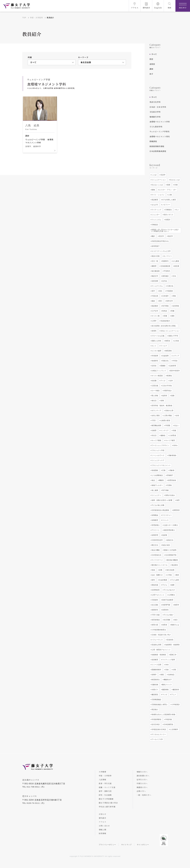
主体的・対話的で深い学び (161, 635)
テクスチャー (167, 515)
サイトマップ (126, 845)
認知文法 (170, 540)
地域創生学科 (155, 117)
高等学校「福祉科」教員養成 (162, 406)
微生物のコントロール (159, 565)
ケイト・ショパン (158, 195)
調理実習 (176, 510)
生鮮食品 (171, 675)
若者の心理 (169, 411)
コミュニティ (156, 495)
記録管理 (173, 366)
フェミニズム (156, 220)
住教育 (154, 430)
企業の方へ (141, 791)
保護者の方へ (142, 787)
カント (154, 346)
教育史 (168, 341)
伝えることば (175, 180)
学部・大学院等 (36, 18)
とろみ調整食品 (157, 475)
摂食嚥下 (170, 475)
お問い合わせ (104, 826)
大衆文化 (170, 286)
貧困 (168, 185)
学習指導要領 (156, 719)
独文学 (170, 236)
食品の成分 (166, 545)
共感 (176, 185)
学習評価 (168, 719)
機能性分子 (168, 680)
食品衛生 (175, 565)
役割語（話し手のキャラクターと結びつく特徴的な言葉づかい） (165, 230)
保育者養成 (155, 620)
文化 (174, 276)
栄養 (162, 401)
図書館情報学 (156, 670)
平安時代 (167, 271)
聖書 (173, 311)
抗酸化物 (155, 685)
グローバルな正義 (158, 336)
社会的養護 (163, 580)
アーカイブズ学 (157, 739)
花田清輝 (155, 281)
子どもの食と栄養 (158, 505)
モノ (177, 210)
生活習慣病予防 (171, 555)
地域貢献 (155, 470)
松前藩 (154, 381)
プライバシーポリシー (107, 845)
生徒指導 (165, 356)
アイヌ (163, 381)
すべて (154, 54)
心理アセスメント (158, 595)
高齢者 (172, 470)
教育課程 (168, 351)
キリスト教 (155, 316)
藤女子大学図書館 (106, 799)
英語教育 (155, 200)
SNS (167, 665)
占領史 (176, 341)
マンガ (164, 695)
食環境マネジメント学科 (160, 122)
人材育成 (173, 435)
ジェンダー (155, 215)
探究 (153, 580)
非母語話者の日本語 (159, 729)
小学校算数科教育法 (159, 630)
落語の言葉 (155, 256)
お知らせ (102, 814)
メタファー (166, 205)
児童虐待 (155, 600)
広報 (164, 470)
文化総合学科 (155, 112)
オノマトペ (168, 256)
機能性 (161, 480)
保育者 (164, 625)
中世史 (175, 361)
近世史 (154, 366)
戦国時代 (165, 261)
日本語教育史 (168, 724)
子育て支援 (155, 615)
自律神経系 (155, 590)
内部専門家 (166, 605)
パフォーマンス (157, 640)
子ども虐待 (175, 580)
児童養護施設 (156, 700)
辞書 (165, 316)
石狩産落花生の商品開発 (160, 510)
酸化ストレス (167, 685)
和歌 (174, 296)
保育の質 (155, 625)
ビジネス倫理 (156, 351)
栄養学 (154, 675)
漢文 (160, 291)
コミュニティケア (158, 460)
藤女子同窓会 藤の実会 (108, 803)
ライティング (156, 210)
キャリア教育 (170, 440)
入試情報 (102, 780)
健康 (173, 585)
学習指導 (155, 356)
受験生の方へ (142, 772)
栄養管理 (155, 535)
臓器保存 (176, 690)
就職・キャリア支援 (107, 787)
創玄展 (176, 266)
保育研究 (165, 610)
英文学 (161, 236)
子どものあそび (169, 590)
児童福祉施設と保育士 (159, 704)
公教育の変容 (165, 421)
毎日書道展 (155, 271)
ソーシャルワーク (158, 455)
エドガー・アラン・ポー (168, 190)
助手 (151, 74)
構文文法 (155, 545)
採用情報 (102, 833)
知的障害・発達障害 (172, 645)
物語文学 (155, 276)
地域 (153, 570)
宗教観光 (168, 210)
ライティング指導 (168, 660)
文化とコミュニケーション (170, 331)
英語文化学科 (155, 102)
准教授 (152, 64)
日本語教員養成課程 (158, 151)
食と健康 (155, 490)
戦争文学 (169, 301)
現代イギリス (168, 215)
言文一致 (155, 261)
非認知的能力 (165, 321)
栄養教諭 (155, 515)
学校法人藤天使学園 (107, 807)
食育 (178, 500)
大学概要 (102, 772)
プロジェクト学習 (158, 450)
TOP (24, 18)
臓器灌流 (155, 695)
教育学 (176, 605)
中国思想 (169, 291)
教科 (177, 575)
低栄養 (164, 535)
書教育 (154, 266)
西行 (160, 301)
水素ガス (155, 690)
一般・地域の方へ (144, 795)
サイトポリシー (143, 845)
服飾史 (163, 435)
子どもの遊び (168, 615)
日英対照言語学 (157, 540)
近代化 (164, 281)
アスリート (155, 530)
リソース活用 (156, 665)
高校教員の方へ (143, 776)
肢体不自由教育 (168, 600)
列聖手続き (168, 391)
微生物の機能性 (172, 560)
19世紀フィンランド (159, 371)
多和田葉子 (155, 246)
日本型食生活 (156, 555)
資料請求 (102, 818)
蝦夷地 (169, 376)
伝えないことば (157, 185)
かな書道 (176, 261)
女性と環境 (155, 416)
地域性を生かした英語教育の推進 (163, 714)
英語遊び (155, 709)
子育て (154, 421)
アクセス (102, 822)
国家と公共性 (156, 341)
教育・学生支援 (105, 783)
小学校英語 (175, 704)
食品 (153, 480)
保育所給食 (172, 480)
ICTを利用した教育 (169, 200)
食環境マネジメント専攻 (160, 136)
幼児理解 (167, 620)
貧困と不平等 (173, 336)
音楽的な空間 (156, 645)
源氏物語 (165, 276)
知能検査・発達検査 (159, 655)
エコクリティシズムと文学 (161, 251)
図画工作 (173, 655)
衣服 (174, 430)
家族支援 (155, 585)
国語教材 (155, 306)
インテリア (164, 430)
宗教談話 (155, 225)
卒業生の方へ (142, 783)
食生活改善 (170, 570)
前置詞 (168, 220)
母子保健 (165, 490)
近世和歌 (176, 306)
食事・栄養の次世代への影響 (162, 500)
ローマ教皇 (155, 391)
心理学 (154, 321)
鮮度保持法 (155, 680)
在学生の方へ (142, 780)
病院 (162, 675)
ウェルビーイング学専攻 (160, 131)
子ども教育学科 (156, 127)
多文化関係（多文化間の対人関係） (164, 326)
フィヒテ (164, 346)
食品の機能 (155, 550)
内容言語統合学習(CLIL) (160, 241)
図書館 (163, 366)
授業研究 (155, 610)
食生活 (154, 401)
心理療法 (171, 595)
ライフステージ (157, 560)
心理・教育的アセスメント (161, 650)
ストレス (165, 520)
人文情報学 (174, 729)
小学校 (169, 575)
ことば (154, 175)
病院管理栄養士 (169, 530)
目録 (167, 670)
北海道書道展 (165, 266)
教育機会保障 (156, 425)
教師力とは (175, 625)
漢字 (153, 291)
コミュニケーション (159, 180)
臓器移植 (165, 690)
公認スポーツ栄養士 (171, 525)
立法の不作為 (167, 386)
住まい (176, 425)
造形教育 (155, 660)
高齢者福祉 (172, 455)
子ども (164, 585)
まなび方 (155, 205)
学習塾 (168, 425)
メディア (176, 356)
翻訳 (153, 236)
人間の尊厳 (168, 416)
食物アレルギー (157, 485)
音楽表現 (170, 640)
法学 (171, 381)
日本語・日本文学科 (158, 107)
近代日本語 (155, 724)
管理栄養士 (155, 525)
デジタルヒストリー (159, 734)
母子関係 (165, 306)
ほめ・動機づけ (157, 575)
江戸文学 (155, 311)
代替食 (169, 485)
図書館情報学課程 (157, 146)
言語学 (163, 175)
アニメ (173, 695)
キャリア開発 (156, 440)
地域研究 (155, 361)
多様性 (154, 331)
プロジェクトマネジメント (161, 465)
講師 (151, 69)
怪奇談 (164, 311)
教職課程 (153, 141)
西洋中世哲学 (175, 371)
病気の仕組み (170, 495)
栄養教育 (155, 520)
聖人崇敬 (155, 396)
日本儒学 (165, 296)
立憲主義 (155, 386)
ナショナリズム (157, 286)
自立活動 (155, 605)
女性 (177, 416)
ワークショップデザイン (160, 445)
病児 (176, 620)
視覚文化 (165, 361)
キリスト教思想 (157, 376)
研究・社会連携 (105, 795)
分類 (174, 670)
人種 (170, 195)
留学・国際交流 (105, 791)
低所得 (164, 396)
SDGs (175, 445)
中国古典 (155, 296)
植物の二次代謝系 (170, 550)
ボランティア (156, 411)
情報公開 (102, 830)
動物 (153, 190)
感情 (173, 316)
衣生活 (154, 435)
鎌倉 (153, 301)
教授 (151, 59)
